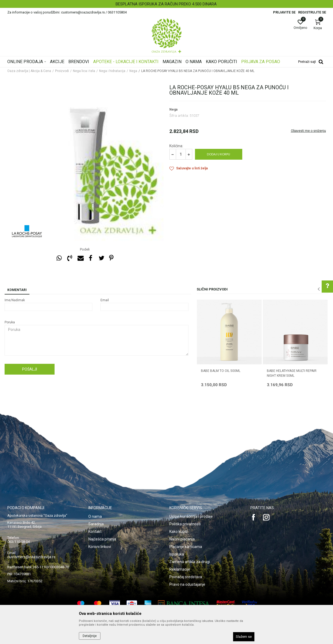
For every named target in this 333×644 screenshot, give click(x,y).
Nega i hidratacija (112, 71)
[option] (166, 4)
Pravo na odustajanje (187, 584)
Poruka (10, 322)
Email (105, 300)
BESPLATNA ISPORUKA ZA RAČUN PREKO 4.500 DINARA (166, 4)
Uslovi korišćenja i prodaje (191, 516)
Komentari (17, 290)
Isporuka (177, 554)
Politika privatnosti (185, 524)
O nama (95, 516)
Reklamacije (180, 569)
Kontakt (95, 532)
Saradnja (96, 524)
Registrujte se (312, 12)
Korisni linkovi (100, 547)
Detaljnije (90, 636)
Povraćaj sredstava (186, 577)
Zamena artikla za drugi (190, 562)
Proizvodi (62, 71)
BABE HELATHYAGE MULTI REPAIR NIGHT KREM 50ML (292, 373)
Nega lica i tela (84, 71)
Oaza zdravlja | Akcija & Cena (29, 71)
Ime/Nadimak (15, 300)
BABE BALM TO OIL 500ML (221, 371)
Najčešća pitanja (102, 539)
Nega (133, 71)
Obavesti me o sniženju (308, 131)
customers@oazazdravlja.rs (31, 557)
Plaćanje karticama (186, 547)
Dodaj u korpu (218, 154)
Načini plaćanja (182, 539)
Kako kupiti (179, 532)
